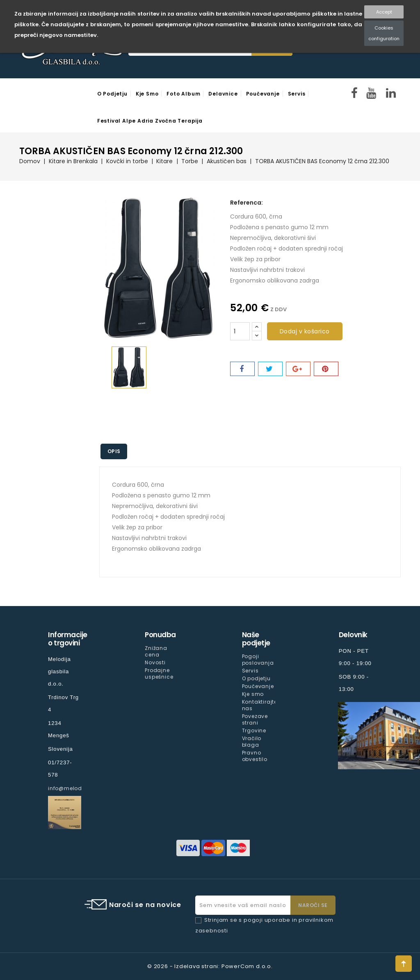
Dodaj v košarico (305, 331)
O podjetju (112, 94)
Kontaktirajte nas (260, 705)
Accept (384, 12)
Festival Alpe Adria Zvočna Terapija (150, 121)
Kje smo (147, 94)
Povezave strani (255, 719)
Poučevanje (263, 94)
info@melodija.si (72, 788)
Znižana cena (156, 651)
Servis (297, 94)
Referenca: (247, 203)
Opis (115, 451)
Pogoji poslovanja (258, 660)
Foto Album (183, 94)
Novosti (155, 662)
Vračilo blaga (252, 742)
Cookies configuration (384, 33)
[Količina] (240, 331)
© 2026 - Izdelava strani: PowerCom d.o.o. (210, 966)
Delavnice (223, 94)
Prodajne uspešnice (159, 673)
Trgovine (254, 730)
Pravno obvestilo (255, 756)
